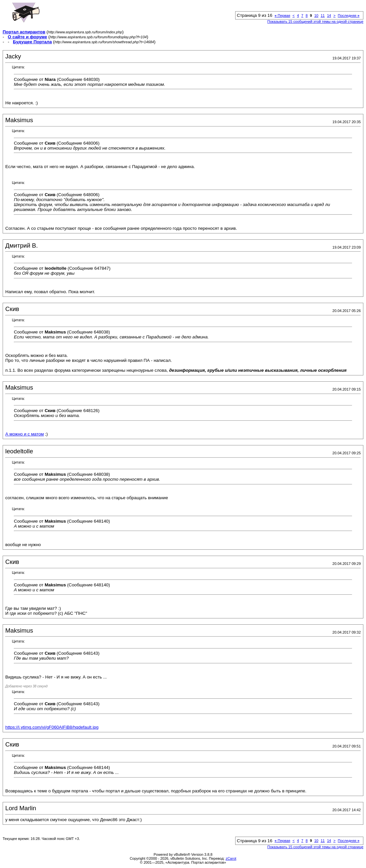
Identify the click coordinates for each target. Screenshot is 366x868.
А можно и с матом (25, 434)
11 (323, 16)
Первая (282, 16)
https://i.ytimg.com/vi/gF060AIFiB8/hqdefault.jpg (52, 727)
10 (316, 16)
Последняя (349, 16)
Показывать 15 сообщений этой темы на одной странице (315, 21)
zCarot (231, 858)
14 (329, 16)
